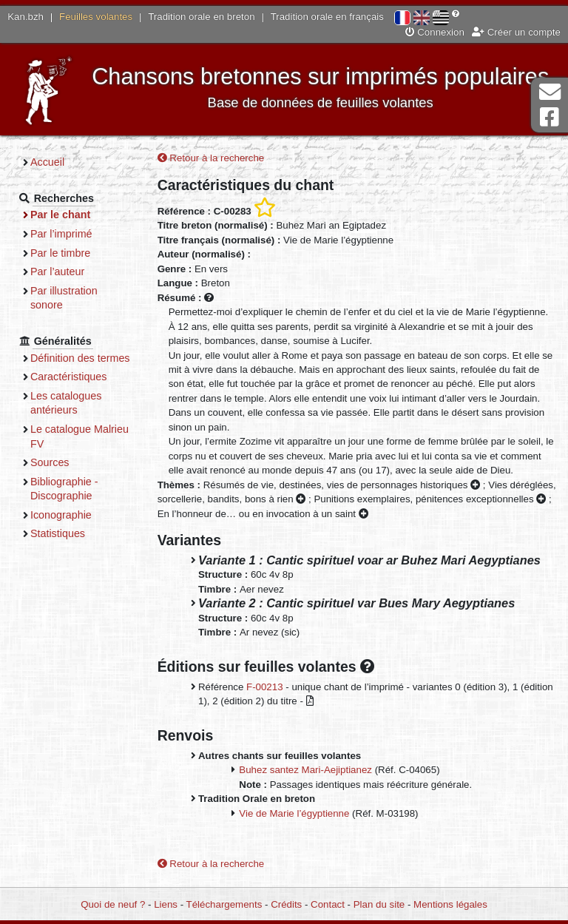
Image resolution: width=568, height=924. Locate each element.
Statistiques (58, 533)
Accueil (47, 162)
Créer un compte (516, 32)
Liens (166, 904)
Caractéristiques (69, 377)
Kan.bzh (26, 17)
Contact (328, 904)
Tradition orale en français (327, 17)
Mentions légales (450, 904)
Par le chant (60, 215)
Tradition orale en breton (201, 17)
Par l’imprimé (61, 234)
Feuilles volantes (96, 17)
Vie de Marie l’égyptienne (294, 813)
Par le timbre (60, 253)
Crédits (286, 904)
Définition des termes (80, 358)
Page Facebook (550, 117)
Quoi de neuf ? (113, 904)
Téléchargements (224, 904)
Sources (50, 462)
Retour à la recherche (211, 158)
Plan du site (379, 904)
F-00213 (265, 687)
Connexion (435, 32)
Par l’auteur (57, 272)
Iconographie (61, 515)
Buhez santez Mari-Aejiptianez (305, 770)
